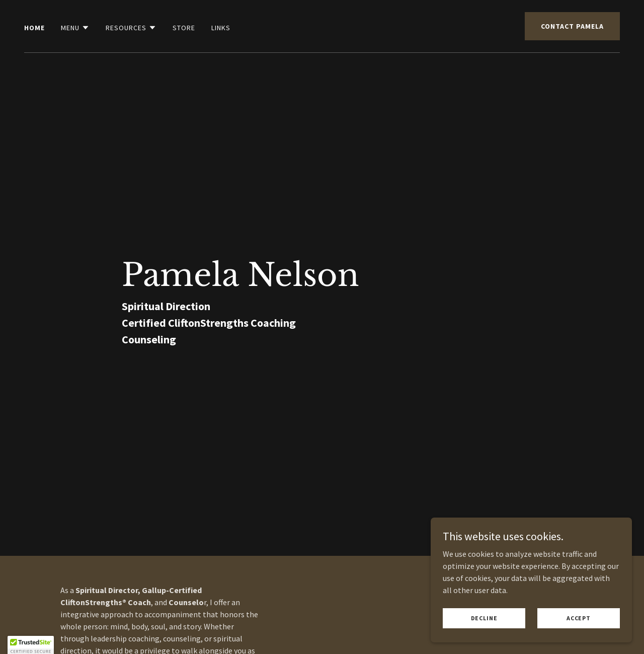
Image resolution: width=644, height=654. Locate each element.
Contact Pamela (572, 26)
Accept (579, 632)
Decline (484, 632)
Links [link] (221, 28)
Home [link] (34, 28)
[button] (75, 28)
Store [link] (184, 28)
